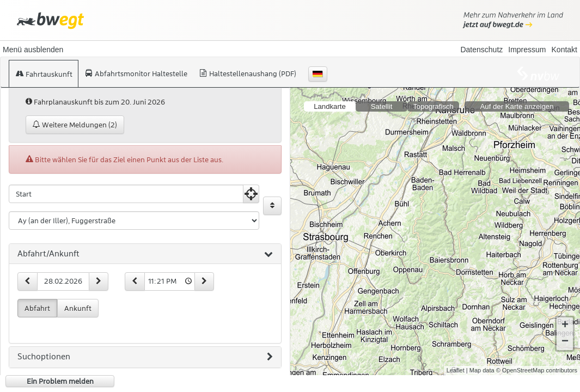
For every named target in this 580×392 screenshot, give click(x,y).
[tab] (145, 254)
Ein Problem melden (60, 381)
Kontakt (564, 50)
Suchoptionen (145, 357)
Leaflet (456, 362)
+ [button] (565, 317)
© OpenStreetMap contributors (537, 362)
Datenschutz (481, 50)
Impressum (527, 50)
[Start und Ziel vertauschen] (272, 206)
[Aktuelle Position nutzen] (251, 194)
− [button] (565, 333)
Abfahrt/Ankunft (145, 254)
